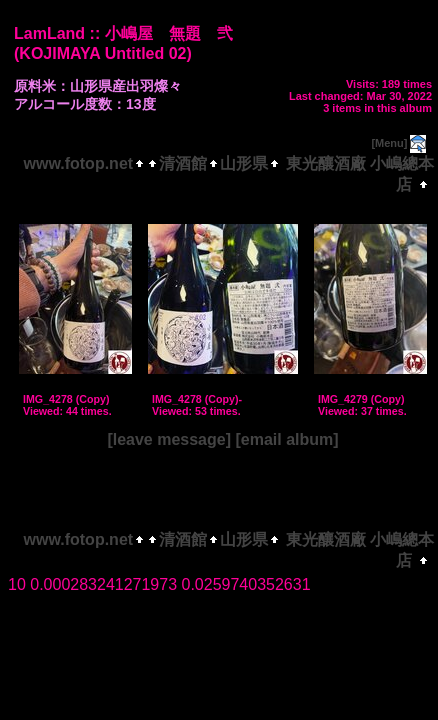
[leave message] (169, 439)
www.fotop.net (79, 163)
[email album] (286, 439)
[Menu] (389, 143)
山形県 (244, 163)
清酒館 (183, 163)
